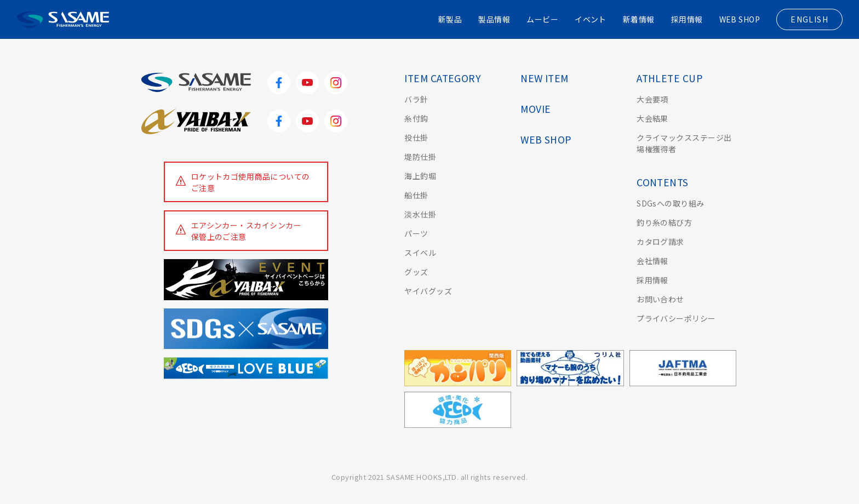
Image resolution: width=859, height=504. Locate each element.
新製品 (449, 19)
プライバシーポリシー (676, 318)
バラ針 (416, 99)
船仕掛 (416, 195)
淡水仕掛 (420, 214)
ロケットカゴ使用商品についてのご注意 (251, 182)
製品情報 (494, 19)
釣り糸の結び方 (664, 222)
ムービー (542, 19)
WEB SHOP (739, 19)
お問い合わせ (660, 299)
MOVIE (536, 109)
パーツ (416, 233)
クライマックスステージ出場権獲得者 (684, 143)
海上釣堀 (420, 176)
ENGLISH (809, 19)
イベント (591, 19)
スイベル (420, 253)
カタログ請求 (660, 242)
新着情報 (639, 19)
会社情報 (652, 261)
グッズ (416, 272)
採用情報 (686, 19)
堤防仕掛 (420, 157)
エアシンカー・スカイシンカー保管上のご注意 (247, 231)
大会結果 (652, 118)
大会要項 (652, 99)
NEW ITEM (545, 78)
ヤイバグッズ (428, 291)
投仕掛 (416, 138)
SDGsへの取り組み (671, 203)
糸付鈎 (416, 118)
